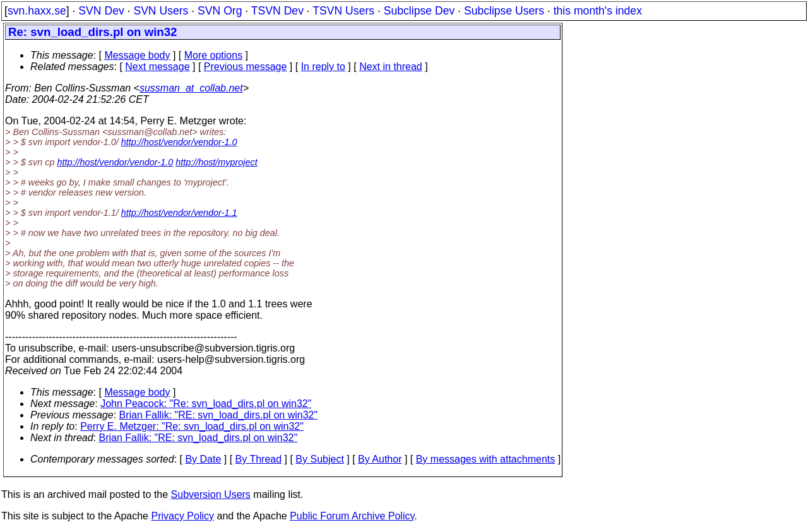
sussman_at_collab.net (191, 88)
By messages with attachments (486, 459)
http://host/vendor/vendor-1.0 (179, 142)
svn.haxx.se (37, 11)
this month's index (598, 11)
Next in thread (391, 67)
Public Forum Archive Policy (352, 516)
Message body (137, 55)
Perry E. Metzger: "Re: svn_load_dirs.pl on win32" (192, 426)
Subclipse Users (504, 11)
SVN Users (161, 11)
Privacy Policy (182, 516)
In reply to (323, 67)
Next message (157, 67)
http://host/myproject (217, 162)
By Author (380, 459)
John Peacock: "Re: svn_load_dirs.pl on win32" (206, 404)
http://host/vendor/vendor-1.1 (179, 213)
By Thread (259, 459)
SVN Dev (101, 11)
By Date (203, 459)
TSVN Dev (277, 11)
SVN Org (220, 11)
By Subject (319, 459)
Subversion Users (211, 494)
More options (214, 55)
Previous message (246, 67)
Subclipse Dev (419, 11)
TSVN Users (343, 11)
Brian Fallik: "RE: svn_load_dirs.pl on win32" (219, 415)
